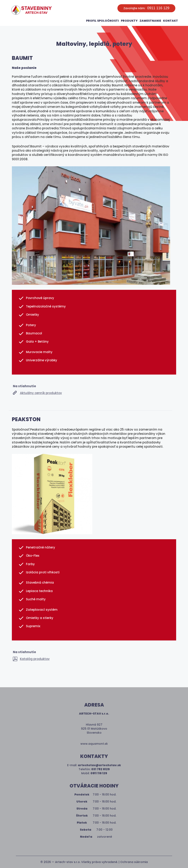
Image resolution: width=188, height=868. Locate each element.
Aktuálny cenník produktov (41, 393)
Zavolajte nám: (146, 8)
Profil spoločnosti (102, 21)
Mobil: (94, 773)
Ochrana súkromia (134, 862)
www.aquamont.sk (94, 744)
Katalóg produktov (35, 659)
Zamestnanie (150, 21)
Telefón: (94, 769)
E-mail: (94, 765)
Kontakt (171, 21)
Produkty (129, 21)
